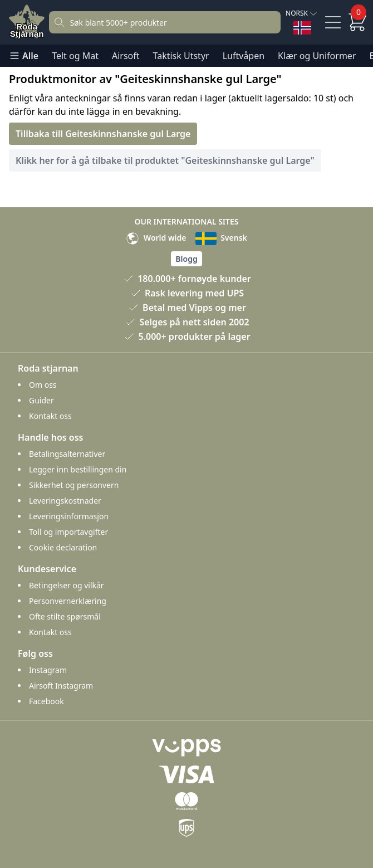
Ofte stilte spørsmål (65, 616)
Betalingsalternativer (67, 454)
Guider (41, 400)
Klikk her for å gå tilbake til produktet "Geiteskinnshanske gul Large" (165, 160)
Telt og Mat (75, 56)
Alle (24, 56)
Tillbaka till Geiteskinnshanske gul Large (103, 134)
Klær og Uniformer (317, 56)
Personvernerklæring (68, 601)
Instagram (48, 670)
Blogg (186, 259)
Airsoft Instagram (61, 686)
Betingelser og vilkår (67, 585)
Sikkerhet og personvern (74, 485)
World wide (156, 238)
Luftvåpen (244, 56)
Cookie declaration (63, 547)
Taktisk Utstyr (181, 56)
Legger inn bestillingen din (78, 469)
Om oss (43, 385)
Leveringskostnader (65, 501)
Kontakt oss (50, 416)
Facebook (46, 701)
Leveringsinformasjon (69, 516)
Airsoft (126, 56)
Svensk (221, 238)
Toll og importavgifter (68, 532)
